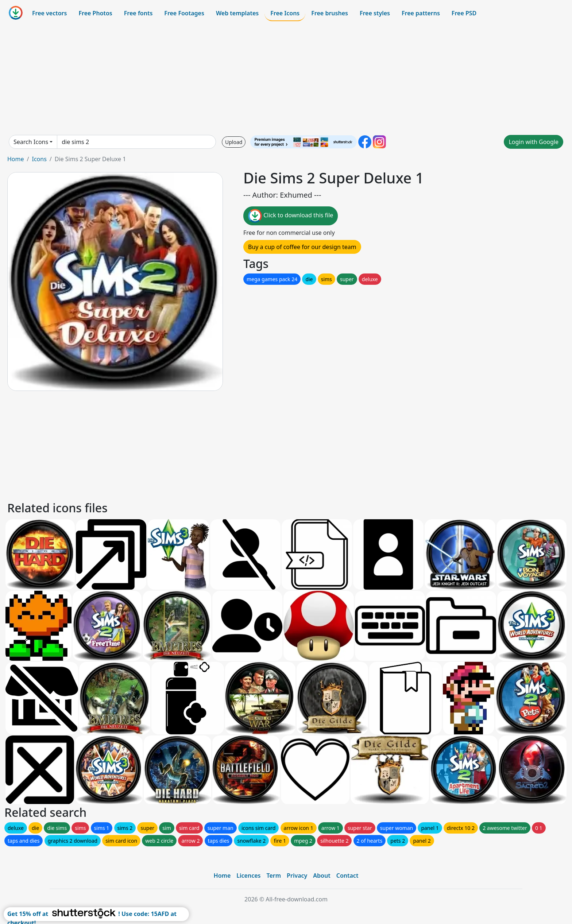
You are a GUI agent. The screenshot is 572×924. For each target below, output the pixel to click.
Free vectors (49, 13)
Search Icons (31, 142)
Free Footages (184, 13)
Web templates (237, 13)
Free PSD (464, 13)
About (322, 876)
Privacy (297, 876)
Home (16, 159)
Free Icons (285, 13)
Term (274, 876)
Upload (234, 142)
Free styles (375, 13)
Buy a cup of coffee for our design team (302, 247)
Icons (39, 159)
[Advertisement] (286, 78)
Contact (347, 876)
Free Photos (95, 13)
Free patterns (421, 13)
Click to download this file (291, 216)
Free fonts (138, 13)
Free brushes (330, 13)
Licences (248, 876)
